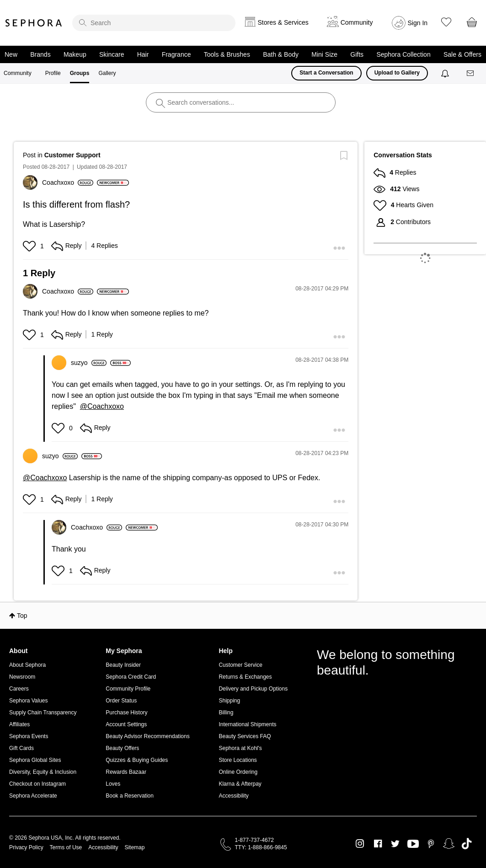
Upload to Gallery (397, 73)
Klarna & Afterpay (240, 784)
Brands (40, 54)
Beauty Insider (123, 665)
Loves (113, 784)
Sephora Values (29, 701)
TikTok (467, 844)
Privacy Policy (26, 847)
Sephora (34, 23)
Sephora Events (29, 736)
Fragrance (176, 54)
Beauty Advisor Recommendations (147, 736)
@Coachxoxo (102, 406)
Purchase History (126, 713)
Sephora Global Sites (35, 760)
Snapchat (449, 844)
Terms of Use (66, 847)
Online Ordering (238, 772)
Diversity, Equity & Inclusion (43, 772)
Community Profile (128, 689)
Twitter (395, 844)
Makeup (75, 54)
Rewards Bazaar (126, 772)
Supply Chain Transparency (43, 713)
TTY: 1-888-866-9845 (261, 847)
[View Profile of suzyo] (89, 363)
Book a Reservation (130, 796)
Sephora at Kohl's (240, 748)
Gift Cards (21, 748)
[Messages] (471, 73)
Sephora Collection (403, 54)
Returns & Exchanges (245, 677)
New (11, 54)
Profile (53, 73)
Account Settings (126, 724)
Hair (143, 54)
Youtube (413, 844)
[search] (154, 23)
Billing (226, 713)
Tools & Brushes (227, 54)
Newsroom (22, 677)
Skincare (112, 54)
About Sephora (27, 665)
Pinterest (431, 844)
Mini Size (324, 54)
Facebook (378, 844)
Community (18, 73)
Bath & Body (281, 54)
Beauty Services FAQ (245, 736)
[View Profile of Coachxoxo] (68, 182)
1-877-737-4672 (254, 840)
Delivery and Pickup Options (253, 689)
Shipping (229, 701)
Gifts (357, 54)
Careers (19, 689)
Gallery (107, 73)
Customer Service (240, 665)
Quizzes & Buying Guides (137, 760)
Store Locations (238, 760)
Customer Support (72, 155)
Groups (80, 73)
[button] (30, 246)
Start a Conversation (326, 73)
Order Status (121, 701)
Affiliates (19, 724)
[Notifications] (446, 73)
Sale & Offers (462, 54)
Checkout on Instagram (37, 784)
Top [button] (22, 616)
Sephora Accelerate (33, 796)
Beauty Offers (122, 748)
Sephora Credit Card (131, 677)
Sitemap (134, 847)
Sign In (418, 23)
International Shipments (247, 724)
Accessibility (233, 796)
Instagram (360, 844)
